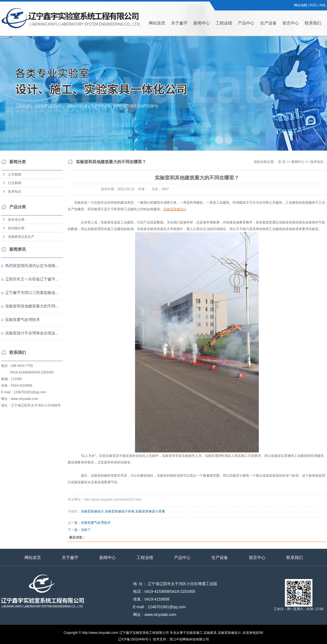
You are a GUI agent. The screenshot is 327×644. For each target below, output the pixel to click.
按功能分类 (16, 228)
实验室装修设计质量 (150, 511)
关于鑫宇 (179, 23)
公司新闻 (15, 174)
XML (323, 5)
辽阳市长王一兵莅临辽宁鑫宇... (32, 279)
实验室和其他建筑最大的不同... (32, 306)
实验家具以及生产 (21, 237)
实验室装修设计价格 (120, 511)
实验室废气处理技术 (23, 320)
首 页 (282, 162)
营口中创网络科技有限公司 (189, 639)
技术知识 (15, 192)
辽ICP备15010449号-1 (134, 639)
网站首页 (157, 23)
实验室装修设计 (92, 511)
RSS (313, 5)
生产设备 (268, 23)
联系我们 (313, 23)
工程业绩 (224, 23)
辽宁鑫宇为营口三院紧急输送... (32, 293)
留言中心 (291, 23)
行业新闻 (15, 183)
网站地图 (301, 5)
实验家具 (210, 633)
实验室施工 (194, 633)
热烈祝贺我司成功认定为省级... (32, 266)
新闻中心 (202, 23)
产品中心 (246, 23)
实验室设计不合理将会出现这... (32, 333)
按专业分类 (16, 220)
